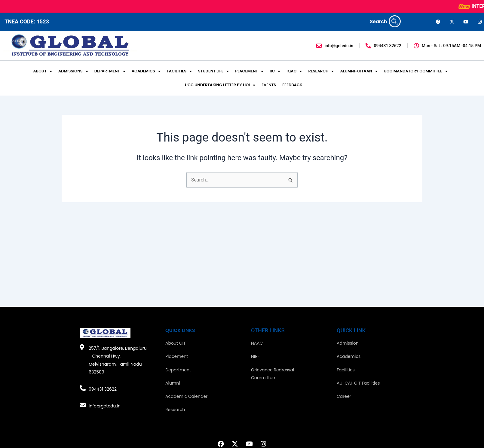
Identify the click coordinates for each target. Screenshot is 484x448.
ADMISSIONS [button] (73, 71)
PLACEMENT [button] (249, 71)
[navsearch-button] (395, 21)
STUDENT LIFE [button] (213, 71)
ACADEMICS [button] (146, 71)
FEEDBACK (292, 85)
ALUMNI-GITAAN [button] (359, 71)
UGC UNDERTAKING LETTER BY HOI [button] (220, 85)
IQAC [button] (294, 71)
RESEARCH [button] (321, 71)
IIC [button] (275, 71)
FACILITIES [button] (179, 71)
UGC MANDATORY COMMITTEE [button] (416, 71)
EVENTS (269, 85)
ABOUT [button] (42, 71)
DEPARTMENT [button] (110, 71)
